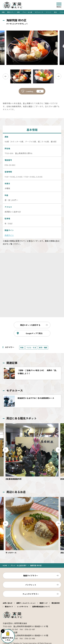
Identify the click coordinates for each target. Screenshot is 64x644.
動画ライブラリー (31, 576)
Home (5, 565)
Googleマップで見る (34, 333)
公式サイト (9, 235)
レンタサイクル (23, 607)
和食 (22, 348)
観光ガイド (9, 607)
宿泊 (55, 12)
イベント (49, 12)
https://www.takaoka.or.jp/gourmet (32, 373)
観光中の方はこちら (8, 639)
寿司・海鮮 (43, 348)
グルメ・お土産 (27, 12)
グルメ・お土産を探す (19, 565)
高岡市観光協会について (41, 607)
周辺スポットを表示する (30, 325)
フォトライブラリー (31, 594)
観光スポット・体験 (14, 12)
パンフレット (31, 585)
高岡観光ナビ (12, 5)
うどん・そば (31, 348)
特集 (3, 12)
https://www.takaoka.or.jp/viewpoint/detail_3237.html (32, 452)
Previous (6, 76)
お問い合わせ (8, 603)
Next (58, 76)
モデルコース (39, 12)
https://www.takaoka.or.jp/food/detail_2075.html (32, 526)
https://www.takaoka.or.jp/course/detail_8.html (32, 401)
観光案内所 (56, 603)
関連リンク (44, 603)
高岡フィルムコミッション (26, 603)
